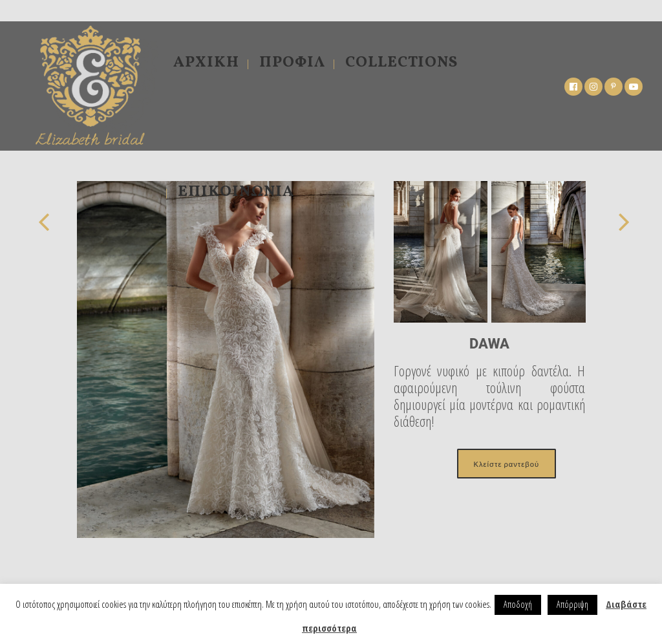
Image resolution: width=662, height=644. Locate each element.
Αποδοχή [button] (518, 604)
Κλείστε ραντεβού (507, 464)
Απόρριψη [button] (572, 604)
